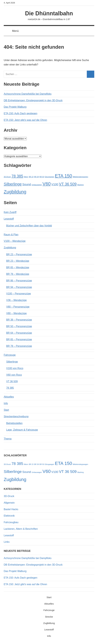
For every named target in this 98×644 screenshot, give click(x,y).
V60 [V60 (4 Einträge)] (47, 184)
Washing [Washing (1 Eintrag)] (80, 185)
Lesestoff (9, 219)
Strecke (49, 617)
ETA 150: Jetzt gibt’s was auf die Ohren (25, 120)
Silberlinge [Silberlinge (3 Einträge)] (13, 184)
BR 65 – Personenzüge (19, 339)
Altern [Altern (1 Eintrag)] (26, 177)
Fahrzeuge (10, 355)
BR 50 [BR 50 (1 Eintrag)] (42, 177)
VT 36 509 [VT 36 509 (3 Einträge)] (68, 184)
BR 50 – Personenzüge (19, 326)
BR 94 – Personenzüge (19, 287)
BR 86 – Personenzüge (19, 281)
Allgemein (9, 503)
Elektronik (9, 516)
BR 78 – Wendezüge (18, 274)
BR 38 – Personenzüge (19, 320)
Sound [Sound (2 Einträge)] (27, 184)
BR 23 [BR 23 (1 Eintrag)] (31, 177)
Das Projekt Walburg (15, 107)
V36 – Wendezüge (16, 300)
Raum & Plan (11, 235)
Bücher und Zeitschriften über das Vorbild (29, 226)
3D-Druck (9, 496)
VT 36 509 (12, 381)
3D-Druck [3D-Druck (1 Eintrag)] (7, 177)
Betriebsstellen (14, 423)
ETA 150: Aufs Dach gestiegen (21, 113)
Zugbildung (10, 248)
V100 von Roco (15, 368)
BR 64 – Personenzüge (19, 333)
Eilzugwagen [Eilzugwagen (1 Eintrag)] (49, 177)
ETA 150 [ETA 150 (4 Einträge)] (63, 176)
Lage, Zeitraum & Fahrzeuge (22, 430)
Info (6, 403)
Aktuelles (9, 397)
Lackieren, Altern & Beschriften (21, 529)
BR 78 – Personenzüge (19, 346)
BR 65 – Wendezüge (18, 267)
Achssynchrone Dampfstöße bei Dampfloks (28, 94)
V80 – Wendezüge (16, 313)
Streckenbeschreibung (16, 416)
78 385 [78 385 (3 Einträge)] (17, 176)
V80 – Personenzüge (18, 307)
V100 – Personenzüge (19, 294)
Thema (8, 439)
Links (7, 542)
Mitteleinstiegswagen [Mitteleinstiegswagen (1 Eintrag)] (80, 177)
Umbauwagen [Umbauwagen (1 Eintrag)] (37, 185)
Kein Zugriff (10, 212)
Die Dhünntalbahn (49, 13)
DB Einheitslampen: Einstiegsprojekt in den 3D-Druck (33, 100)
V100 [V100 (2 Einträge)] (55, 184)
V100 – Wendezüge (15, 241)
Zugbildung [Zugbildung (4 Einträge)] (15, 192)
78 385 (10, 388)
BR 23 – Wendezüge (18, 261)
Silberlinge (12, 362)
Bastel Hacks (11, 509)
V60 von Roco (14, 375)
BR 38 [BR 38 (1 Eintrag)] (37, 177)
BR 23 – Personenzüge (19, 254)
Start (6, 410)
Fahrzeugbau (11, 522)
